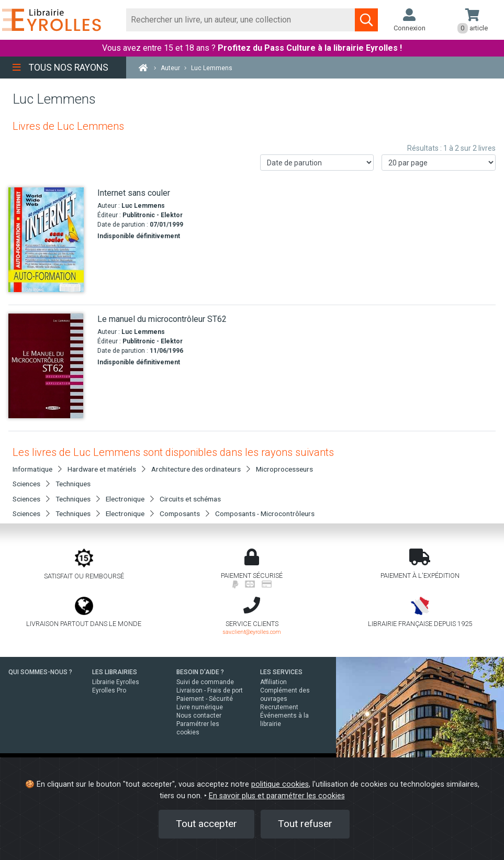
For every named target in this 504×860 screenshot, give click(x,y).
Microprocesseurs (284, 469)
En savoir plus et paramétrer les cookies (277, 796)
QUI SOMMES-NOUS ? (40, 672)
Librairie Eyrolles (116, 682)
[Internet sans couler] (49, 240)
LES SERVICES (281, 672)
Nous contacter (199, 716)
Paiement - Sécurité (205, 699)
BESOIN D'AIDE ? (200, 672)
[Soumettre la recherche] (366, 20)
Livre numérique (200, 707)
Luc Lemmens (143, 206)
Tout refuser (305, 824)
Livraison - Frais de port (210, 690)
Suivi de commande (205, 682)
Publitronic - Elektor (153, 215)
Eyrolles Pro (109, 690)
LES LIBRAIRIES (115, 672)
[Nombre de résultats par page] (439, 163)
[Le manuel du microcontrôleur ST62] (49, 366)
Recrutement (279, 707)
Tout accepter (206, 824)
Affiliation (273, 682)
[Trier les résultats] (317, 163)
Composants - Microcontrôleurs (265, 513)
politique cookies (280, 784)
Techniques (73, 484)
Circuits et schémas (190, 499)
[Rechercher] (241, 20)
